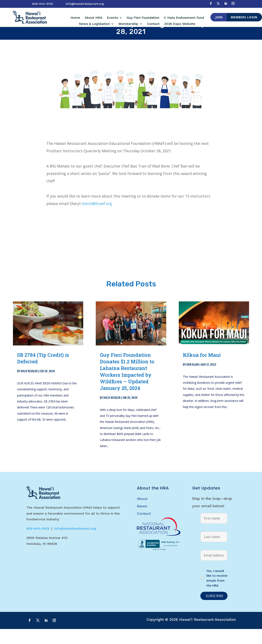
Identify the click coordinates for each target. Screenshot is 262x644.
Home (75, 18)
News (142, 521)
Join (219, 17)
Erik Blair (193, 379)
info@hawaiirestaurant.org (85, 4)
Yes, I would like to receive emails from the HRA (217, 593)
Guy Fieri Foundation (143, 18)
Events (112, 18)
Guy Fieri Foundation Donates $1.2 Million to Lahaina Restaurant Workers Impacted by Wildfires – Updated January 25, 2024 (127, 387)
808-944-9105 (43, 4)
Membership (128, 24)
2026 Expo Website (180, 24)
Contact (153, 24)
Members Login (244, 17)
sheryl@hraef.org (97, 219)
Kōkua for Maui (202, 370)
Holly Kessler (29, 386)
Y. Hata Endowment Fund (184, 18)
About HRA (93, 18)
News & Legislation (94, 24)
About (142, 514)
